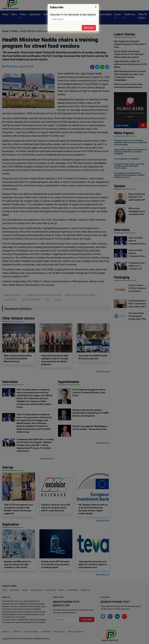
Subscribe (89, 28)
